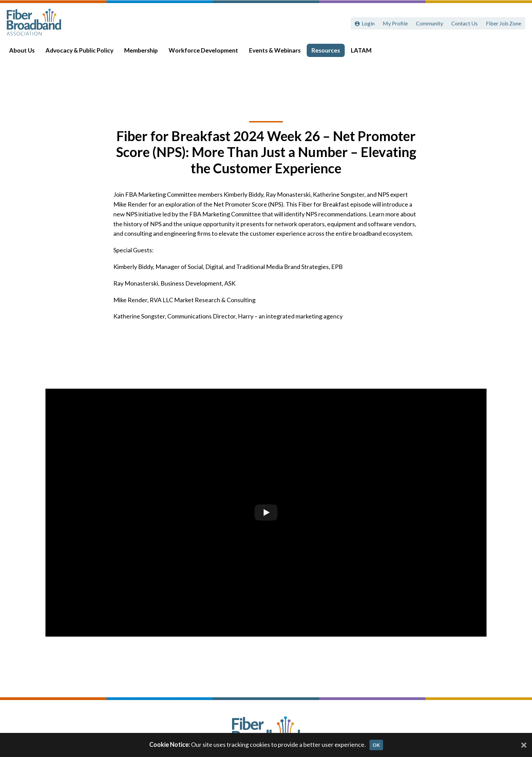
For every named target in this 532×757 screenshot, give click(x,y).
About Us (24, 51)
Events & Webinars (277, 51)
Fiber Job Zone (503, 23)
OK (376, 745)
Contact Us (464, 23)
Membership (143, 51)
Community (430, 23)
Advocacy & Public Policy (82, 51)
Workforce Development (206, 51)
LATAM (364, 51)
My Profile (395, 23)
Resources (328, 51)
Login (368, 23)
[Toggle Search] (517, 52)
